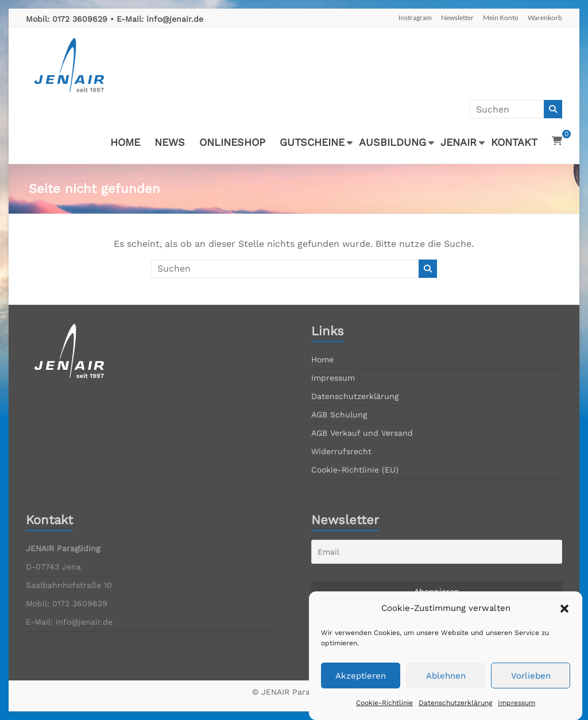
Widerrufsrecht (341, 451)
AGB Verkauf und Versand (362, 433)
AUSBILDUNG (392, 142)
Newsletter (457, 18)
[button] (564, 623)
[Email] (437, 552)
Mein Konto (501, 18)
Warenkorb (545, 18)
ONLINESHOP (232, 142)
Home (322, 359)
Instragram (415, 18)
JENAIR (459, 142)
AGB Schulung (339, 415)
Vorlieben (531, 690)
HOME (125, 142)
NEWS (170, 142)
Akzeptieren (361, 690)
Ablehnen (446, 690)
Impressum (333, 378)
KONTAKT (514, 142)
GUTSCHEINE (312, 142)
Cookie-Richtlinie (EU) (355, 470)
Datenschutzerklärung (355, 396)
